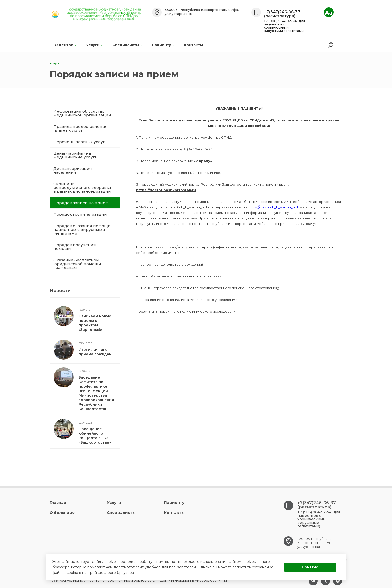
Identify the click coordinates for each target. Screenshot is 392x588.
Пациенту (163, 45)
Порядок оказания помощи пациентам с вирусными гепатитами (82, 229)
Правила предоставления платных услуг (81, 128)
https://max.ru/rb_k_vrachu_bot (273, 207)
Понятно (310, 567)
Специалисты (127, 45)
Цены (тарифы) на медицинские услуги (76, 155)
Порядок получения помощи (75, 247)
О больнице (62, 513)
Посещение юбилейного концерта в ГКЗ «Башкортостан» (95, 436)
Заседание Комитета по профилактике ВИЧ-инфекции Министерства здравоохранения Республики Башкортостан (96, 393)
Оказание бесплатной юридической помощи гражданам (77, 264)
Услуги (94, 45)
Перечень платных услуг (79, 142)
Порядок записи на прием (81, 203)
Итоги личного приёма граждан (95, 352)
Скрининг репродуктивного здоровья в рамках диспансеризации (82, 187)
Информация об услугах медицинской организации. (83, 113)
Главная (58, 503)
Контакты (195, 45)
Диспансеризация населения (73, 170)
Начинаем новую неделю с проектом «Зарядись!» (95, 323)
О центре (65, 45)
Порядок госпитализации (80, 214)
